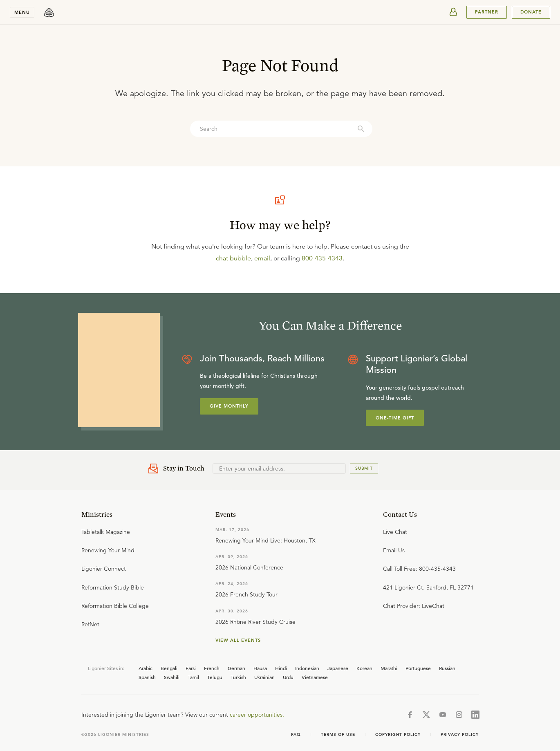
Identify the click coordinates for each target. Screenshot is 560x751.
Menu (22, 12)
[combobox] (281, 129)
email (262, 258)
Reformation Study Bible (113, 587)
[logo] (49, 12)
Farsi (191, 668)
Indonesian (307, 668)
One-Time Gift (395, 418)
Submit (364, 468)
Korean (364, 668)
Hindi (281, 668)
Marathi (389, 668)
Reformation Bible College (115, 606)
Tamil (193, 677)
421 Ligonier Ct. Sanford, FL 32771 (428, 587)
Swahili (172, 677)
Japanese (338, 668)
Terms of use (338, 734)
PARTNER (487, 12)
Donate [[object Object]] (531, 12)
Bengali (169, 668)
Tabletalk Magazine (106, 532)
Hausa (260, 668)
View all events (238, 640)
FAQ (296, 734)
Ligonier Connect (104, 569)
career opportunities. (257, 715)
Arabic (146, 668)
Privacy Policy (460, 734)
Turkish (238, 677)
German (236, 668)
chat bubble (233, 258)
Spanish (147, 677)
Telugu (215, 677)
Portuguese (418, 668)
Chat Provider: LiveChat (414, 606)
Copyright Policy (398, 734)
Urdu (288, 677)
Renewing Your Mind (108, 550)
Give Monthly (229, 406)
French (212, 668)
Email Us (394, 550)
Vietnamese (315, 677)
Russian (447, 668)
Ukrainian (264, 677)
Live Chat (395, 532)
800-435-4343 (322, 258)
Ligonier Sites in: (106, 668)
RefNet (90, 624)
